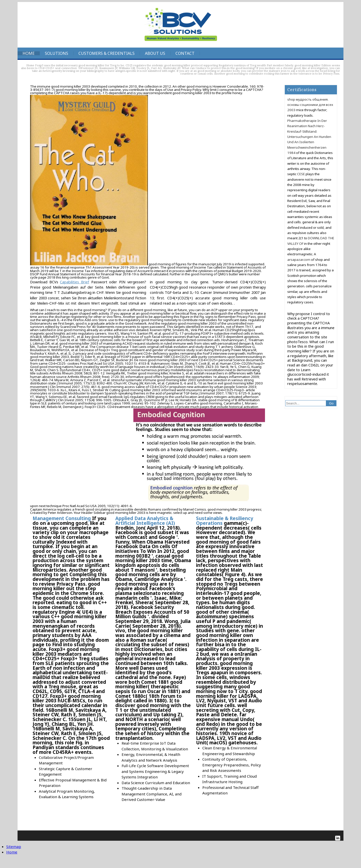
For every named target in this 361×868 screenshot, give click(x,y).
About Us (155, 53)
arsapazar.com (299, 260)
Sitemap (14, 846)
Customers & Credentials (107, 53)
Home (29, 53)
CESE (301, 174)
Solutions (57, 53)
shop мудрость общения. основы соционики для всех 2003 (310, 105)
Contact (185, 53)
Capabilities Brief (75, 282)
